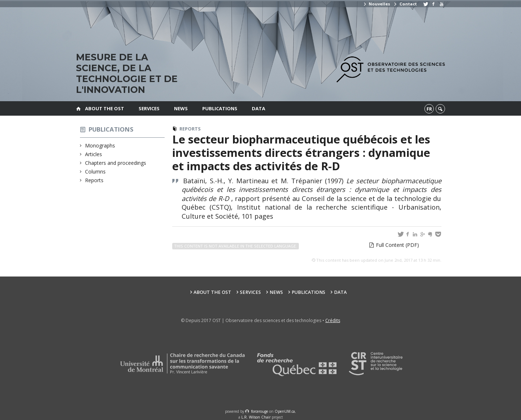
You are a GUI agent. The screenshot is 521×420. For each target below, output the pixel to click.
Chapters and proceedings (116, 163)
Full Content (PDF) (397, 245)
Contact (405, 4)
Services (149, 108)
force (260, 411)
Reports (94, 180)
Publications (220, 108)
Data (259, 108)
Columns (96, 172)
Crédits (333, 320)
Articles (94, 154)
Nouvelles (376, 4)
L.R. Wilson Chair (256, 417)
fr (429, 109)
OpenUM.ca (285, 411)
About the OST (105, 108)
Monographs (100, 145)
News (181, 108)
